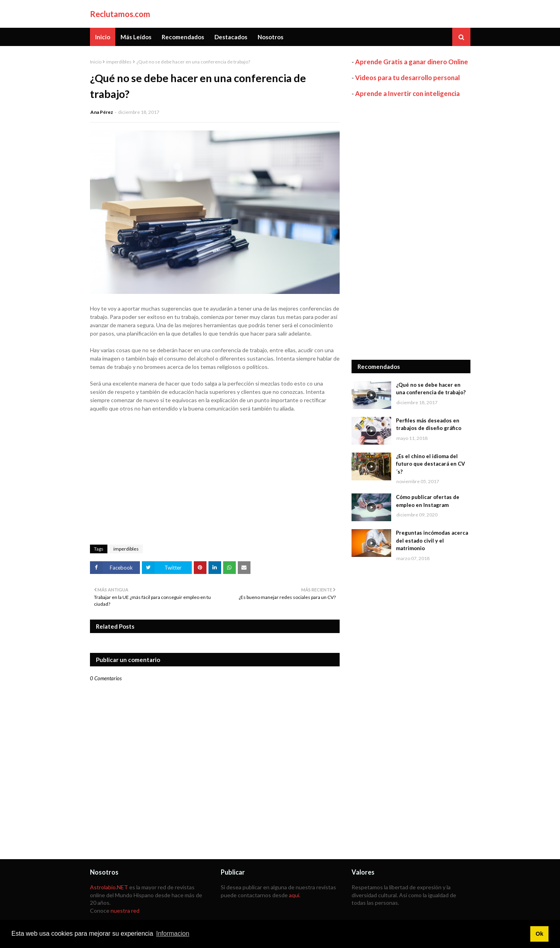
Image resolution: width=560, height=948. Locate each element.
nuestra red (125, 911)
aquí (294, 895)
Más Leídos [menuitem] (136, 37)
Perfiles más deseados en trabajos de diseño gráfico (429, 424)
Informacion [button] (173, 934)
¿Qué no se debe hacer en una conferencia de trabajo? (431, 389)
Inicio (96, 62)
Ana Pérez (102, 112)
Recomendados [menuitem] (183, 37)
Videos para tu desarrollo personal (407, 78)
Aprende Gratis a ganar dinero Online (412, 62)
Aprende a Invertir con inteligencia (407, 93)
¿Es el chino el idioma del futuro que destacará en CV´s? (430, 464)
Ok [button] (539, 934)
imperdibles (119, 62)
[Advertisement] (411, 229)
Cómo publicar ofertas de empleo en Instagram (428, 501)
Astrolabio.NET (109, 887)
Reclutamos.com (120, 14)
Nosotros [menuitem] (270, 37)
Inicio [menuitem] (103, 37)
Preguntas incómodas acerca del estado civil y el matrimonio (432, 540)
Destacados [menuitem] (231, 37)
